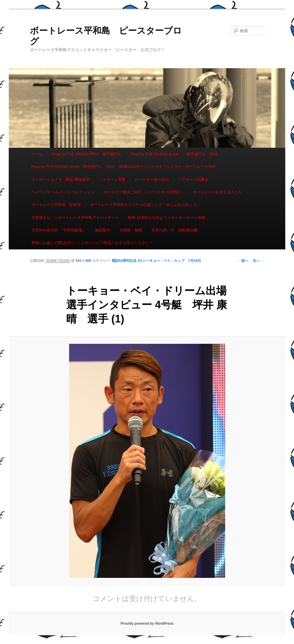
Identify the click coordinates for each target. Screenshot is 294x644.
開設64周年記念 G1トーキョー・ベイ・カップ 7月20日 (157, 261)
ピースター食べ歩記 (152, 180)
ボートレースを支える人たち (217, 192)
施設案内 (102, 230)
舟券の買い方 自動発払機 (174, 230)
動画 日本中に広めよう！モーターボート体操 (167, 218)
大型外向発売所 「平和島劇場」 (59, 230)
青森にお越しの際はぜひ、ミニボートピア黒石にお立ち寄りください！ (92, 243)
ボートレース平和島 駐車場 (56, 205)
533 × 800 (83, 261)
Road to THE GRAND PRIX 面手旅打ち (87, 154)
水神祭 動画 (131, 230)
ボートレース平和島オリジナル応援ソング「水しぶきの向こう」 (145, 205)
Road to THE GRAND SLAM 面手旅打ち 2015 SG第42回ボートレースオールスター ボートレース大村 (124, 167)
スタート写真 (114, 180)
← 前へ (243, 261)
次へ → (258, 261)
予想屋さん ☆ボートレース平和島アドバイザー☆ (75, 218)
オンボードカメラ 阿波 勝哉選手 (62, 180)
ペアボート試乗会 (193, 180)
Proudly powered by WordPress (147, 624)
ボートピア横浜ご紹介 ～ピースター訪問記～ (144, 192)
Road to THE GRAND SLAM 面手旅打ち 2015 (174, 154)
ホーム (37, 154)
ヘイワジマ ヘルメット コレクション (63, 192)
